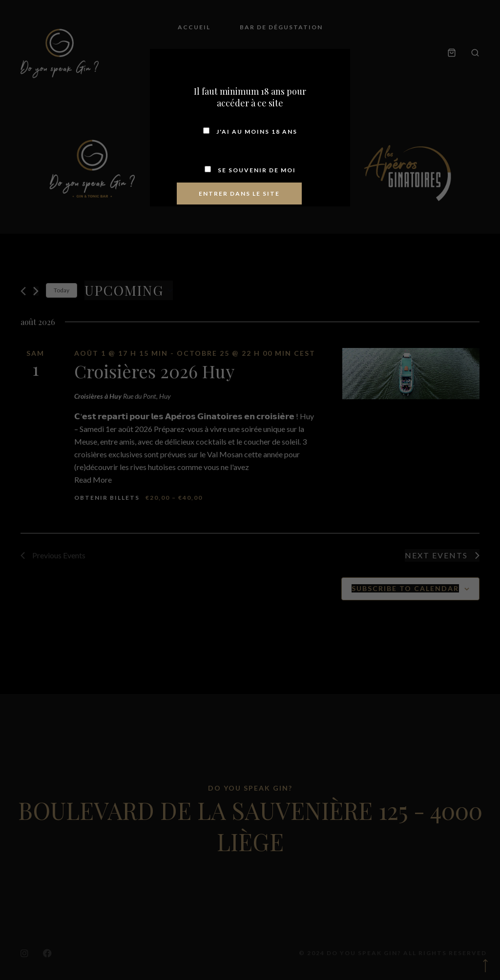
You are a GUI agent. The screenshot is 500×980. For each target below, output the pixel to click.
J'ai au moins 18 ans (250, 132)
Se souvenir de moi (250, 170)
